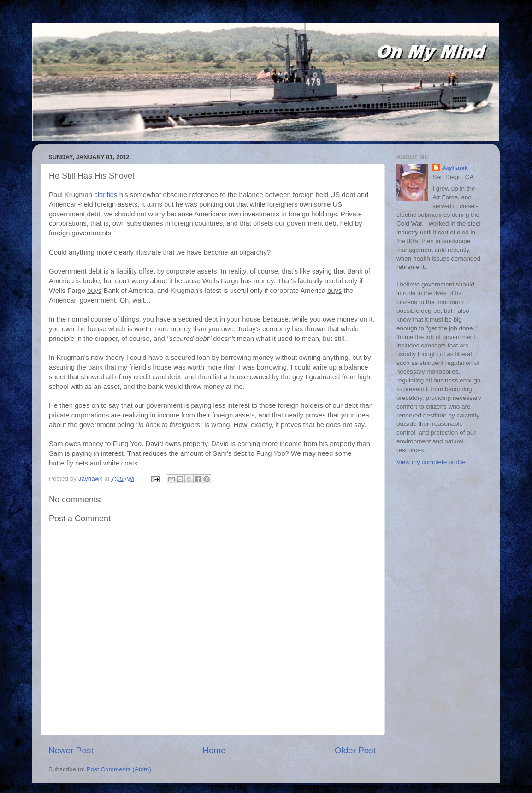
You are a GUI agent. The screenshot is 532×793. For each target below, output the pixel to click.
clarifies (106, 195)
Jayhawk (455, 168)
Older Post (355, 750)
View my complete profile (431, 462)
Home (214, 750)
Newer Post (71, 750)
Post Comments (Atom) (119, 769)
